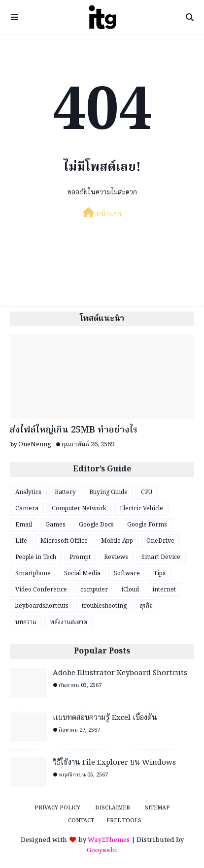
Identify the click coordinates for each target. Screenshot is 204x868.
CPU (147, 492)
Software (127, 573)
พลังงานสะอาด (68, 622)
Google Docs (96, 525)
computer (94, 590)
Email (24, 525)
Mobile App (117, 541)
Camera (27, 509)
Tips (159, 573)
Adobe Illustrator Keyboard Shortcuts (120, 673)
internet (164, 590)
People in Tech (36, 557)
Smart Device (161, 557)
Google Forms (147, 525)
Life (21, 541)
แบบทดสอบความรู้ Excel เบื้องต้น (105, 718)
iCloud (130, 590)
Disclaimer (113, 808)
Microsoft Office (64, 541)
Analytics (28, 492)
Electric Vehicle (141, 509)
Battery (65, 492)
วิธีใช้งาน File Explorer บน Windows (114, 763)
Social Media (82, 573)
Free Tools (124, 821)
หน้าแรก (102, 214)
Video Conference (41, 590)
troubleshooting (104, 606)
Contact (81, 821)
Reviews (116, 557)
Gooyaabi (102, 851)
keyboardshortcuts (42, 606)
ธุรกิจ (146, 606)
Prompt (80, 557)
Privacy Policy (57, 808)
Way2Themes (109, 840)
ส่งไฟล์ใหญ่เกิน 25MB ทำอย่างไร (74, 430)
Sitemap (157, 808)
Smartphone (33, 573)
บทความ (26, 622)
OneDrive (160, 541)
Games (55, 525)
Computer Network (79, 509)
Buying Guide (108, 492)
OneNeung (35, 445)
